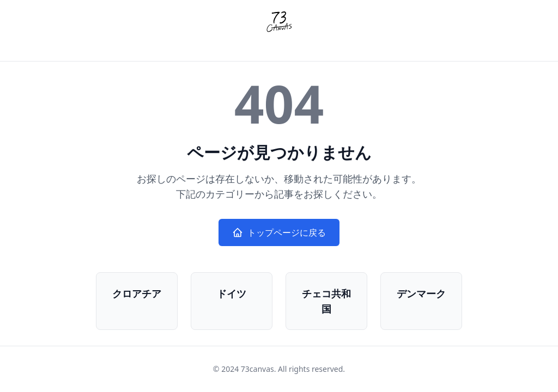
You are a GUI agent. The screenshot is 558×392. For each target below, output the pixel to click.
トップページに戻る (279, 232)
